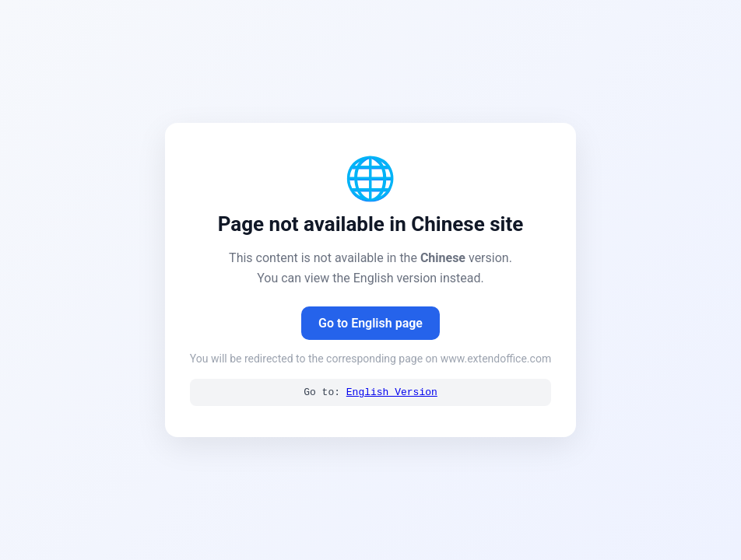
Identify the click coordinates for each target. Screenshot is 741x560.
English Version (392, 393)
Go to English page (370, 322)
